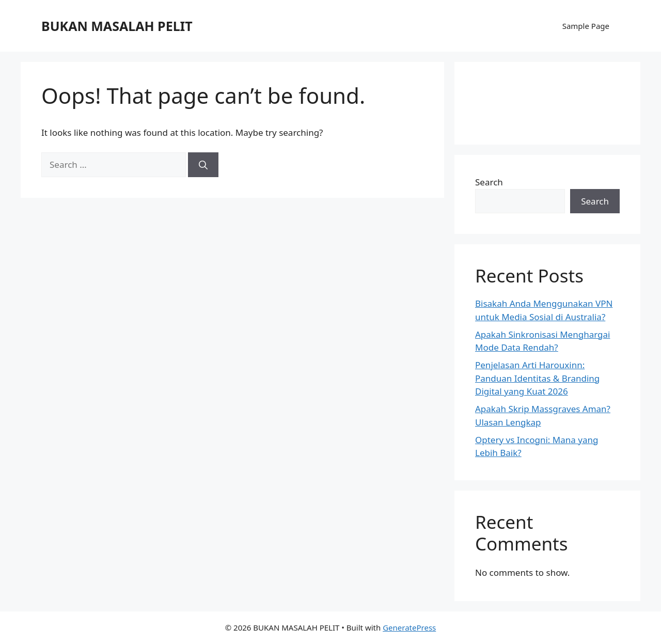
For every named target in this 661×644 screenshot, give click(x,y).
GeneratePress (409, 627)
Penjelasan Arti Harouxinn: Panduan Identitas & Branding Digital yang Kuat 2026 (537, 378)
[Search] (203, 165)
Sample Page (586, 26)
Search (489, 182)
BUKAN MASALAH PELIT (117, 26)
